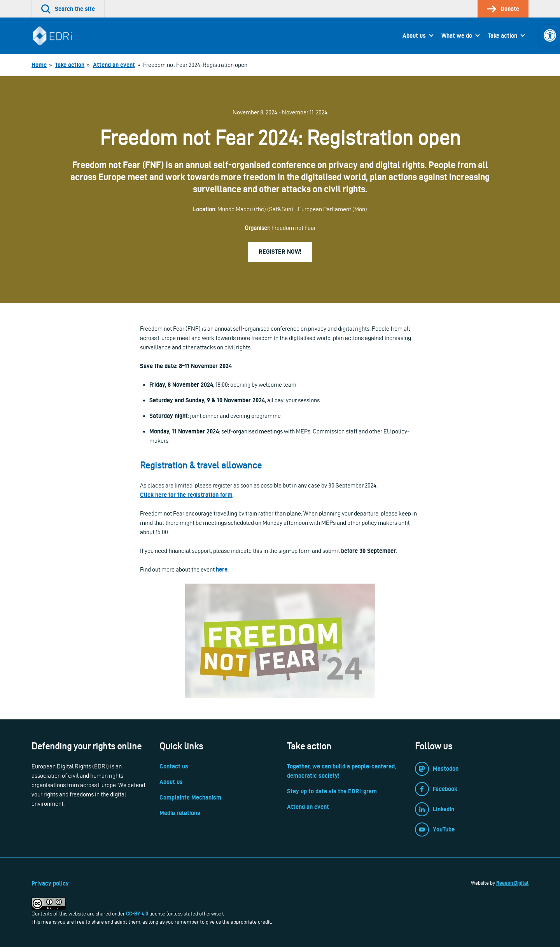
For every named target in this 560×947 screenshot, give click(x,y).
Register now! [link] (280, 252)
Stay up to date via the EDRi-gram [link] (332, 791)
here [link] (222, 569)
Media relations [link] (180, 813)
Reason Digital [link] (512, 883)
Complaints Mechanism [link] (190, 797)
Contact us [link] (174, 766)
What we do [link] (457, 36)
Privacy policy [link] (50, 883)
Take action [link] (502, 36)
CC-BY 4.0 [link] (137, 914)
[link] (550, 35)
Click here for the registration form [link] (186, 495)
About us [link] (414, 36)
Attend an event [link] (308, 807)
